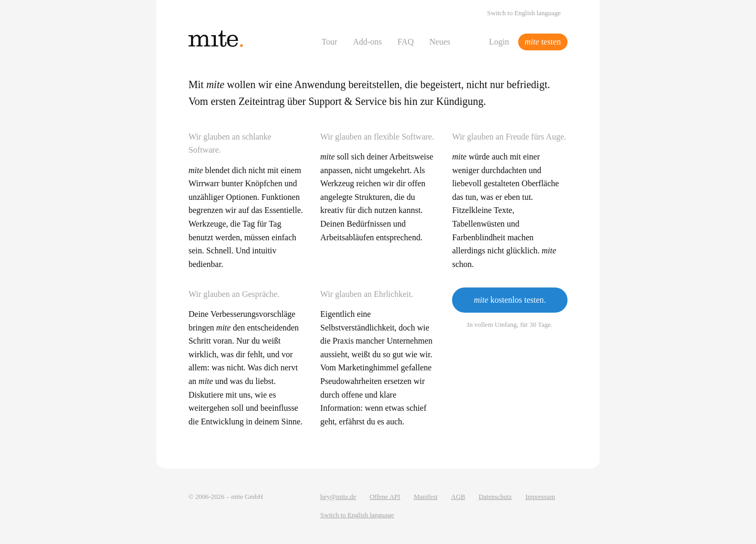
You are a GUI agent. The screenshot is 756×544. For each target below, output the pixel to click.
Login (499, 42)
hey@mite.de (338, 497)
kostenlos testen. (510, 300)
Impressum (540, 497)
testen (543, 42)
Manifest (426, 497)
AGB (458, 497)
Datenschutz (495, 497)
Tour (329, 42)
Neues (440, 42)
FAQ (406, 42)
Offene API (385, 497)
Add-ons (367, 42)
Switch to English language (524, 13)
